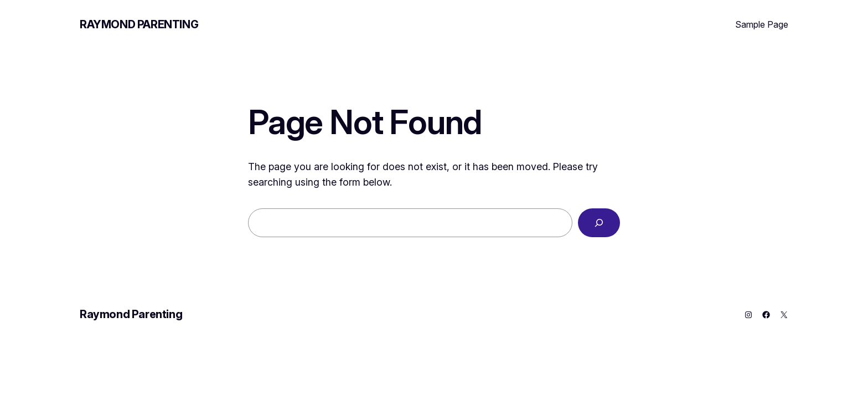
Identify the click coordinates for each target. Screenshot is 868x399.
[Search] (599, 223)
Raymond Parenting (139, 24)
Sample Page (762, 24)
